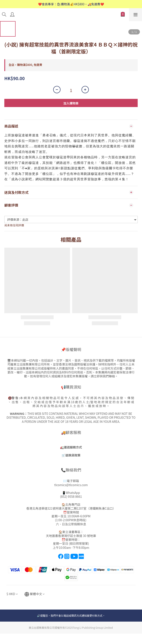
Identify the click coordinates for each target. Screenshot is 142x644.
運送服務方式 (73, 447)
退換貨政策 (73, 455)
